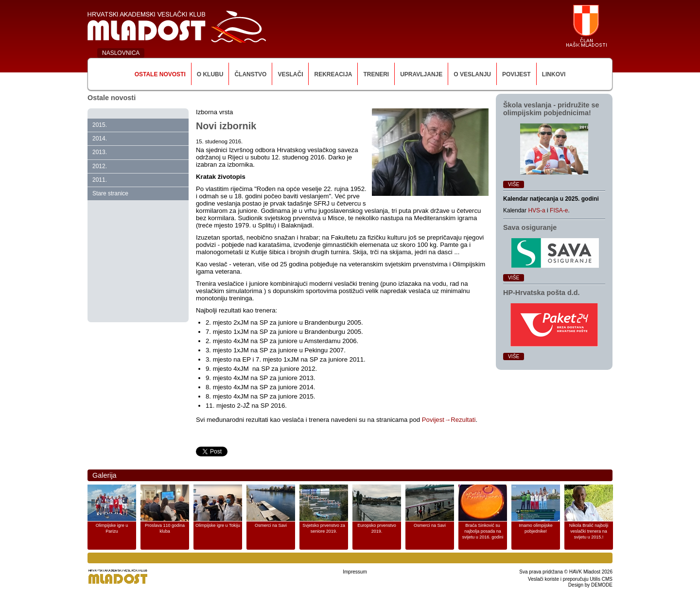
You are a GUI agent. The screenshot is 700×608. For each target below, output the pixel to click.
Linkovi (554, 74)
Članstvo (250, 74)
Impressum (355, 572)
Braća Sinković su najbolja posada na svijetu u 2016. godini (483, 531)
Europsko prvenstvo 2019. (377, 528)
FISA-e (559, 210)
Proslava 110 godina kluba (165, 528)
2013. (100, 152)
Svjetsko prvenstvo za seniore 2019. (324, 528)
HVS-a (536, 210)
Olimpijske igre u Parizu (112, 528)
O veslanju (472, 74)
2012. (100, 166)
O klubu (210, 74)
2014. (100, 139)
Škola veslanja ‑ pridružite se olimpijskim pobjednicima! (551, 109)
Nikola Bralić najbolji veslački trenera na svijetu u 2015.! (589, 531)
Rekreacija (333, 74)
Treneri (376, 74)
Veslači (290, 74)
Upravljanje (421, 74)
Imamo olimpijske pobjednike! (536, 528)
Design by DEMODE (590, 585)
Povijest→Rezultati (449, 420)
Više (514, 184)
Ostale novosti (160, 74)
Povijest (516, 74)
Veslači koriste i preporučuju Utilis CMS (570, 579)
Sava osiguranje (530, 227)
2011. (100, 180)
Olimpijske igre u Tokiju (218, 525)
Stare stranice (110, 193)
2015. (100, 125)
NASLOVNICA (121, 53)
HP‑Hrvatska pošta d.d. (542, 293)
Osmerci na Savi (271, 525)
